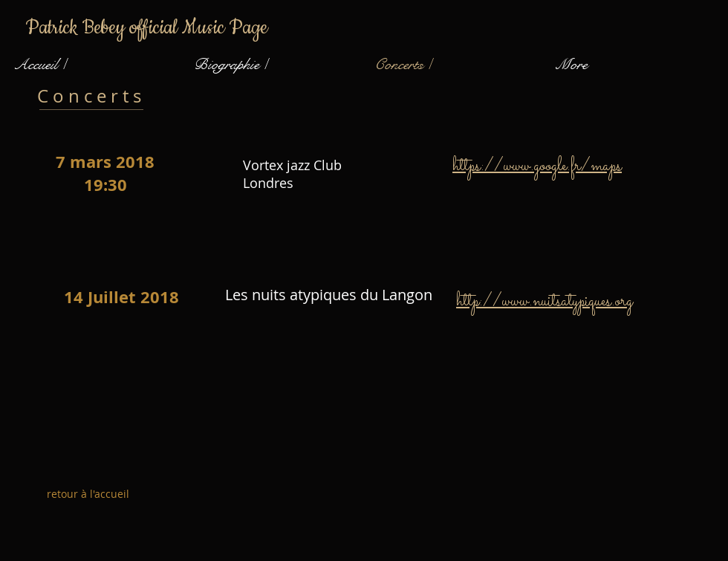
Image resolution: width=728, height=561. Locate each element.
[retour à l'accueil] (88, 494)
